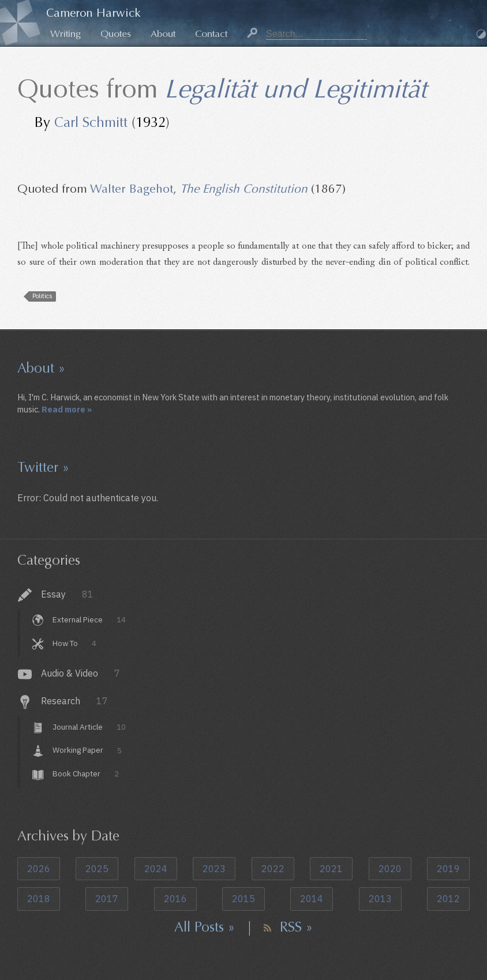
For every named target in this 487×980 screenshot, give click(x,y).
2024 (156, 869)
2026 (39, 869)
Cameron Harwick (93, 13)
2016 (175, 899)
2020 (390, 869)
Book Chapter (85, 774)
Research (74, 701)
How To (74, 643)
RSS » (296, 927)
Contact (211, 34)
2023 (214, 869)
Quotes (116, 34)
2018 (39, 899)
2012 (448, 899)
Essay (67, 594)
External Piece (89, 619)
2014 (312, 899)
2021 (331, 869)
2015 (244, 899)
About (163, 34)
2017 (107, 899)
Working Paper (87, 750)
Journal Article (89, 727)
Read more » (67, 409)
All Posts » (205, 927)
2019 (448, 869)
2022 (273, 869)
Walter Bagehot (132, 189)
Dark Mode (481, 34)
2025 (97, 869)
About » (41, 368)
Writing (65, 34)
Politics (42, 296)
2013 (380, 899)
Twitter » (43, 467)
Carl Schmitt (91, 122)
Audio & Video (80, 673)
